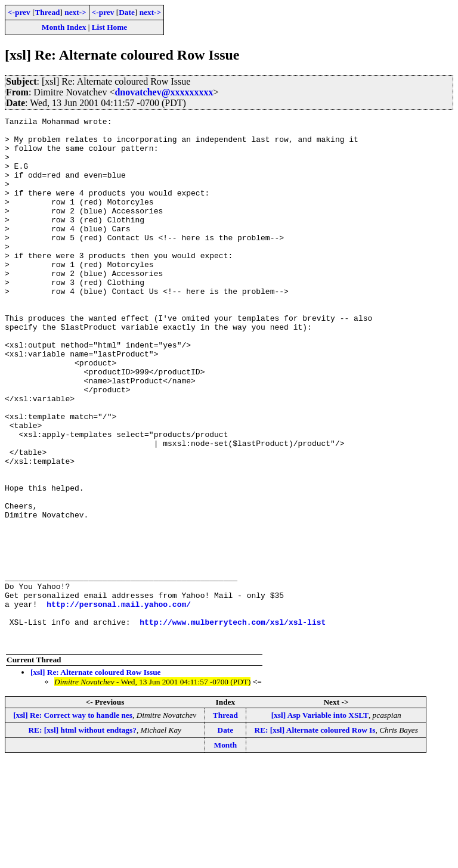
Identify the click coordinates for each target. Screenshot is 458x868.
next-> (75, 12)
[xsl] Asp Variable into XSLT (320, 821)
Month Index (64, 27)
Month (226, 850)
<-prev (19, 12)
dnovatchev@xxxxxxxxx (164, 92)
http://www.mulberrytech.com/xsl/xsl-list (233, 724)
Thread (47, 12)
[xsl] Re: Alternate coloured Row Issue (96, 778)
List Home (110, 27)
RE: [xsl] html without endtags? (82, 836)
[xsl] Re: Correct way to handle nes (73, 821)
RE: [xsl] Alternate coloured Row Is (315, 836)
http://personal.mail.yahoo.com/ (119, 702)
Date (127, 12)
